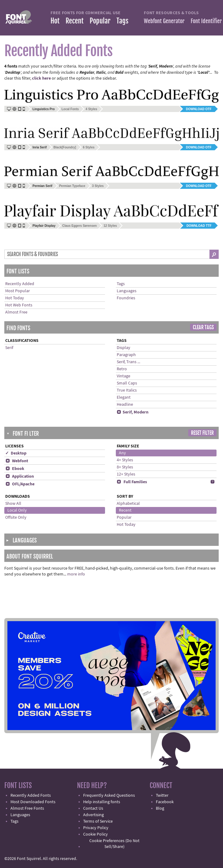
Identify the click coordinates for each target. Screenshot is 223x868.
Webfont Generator (164, 21)
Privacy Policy (96, 828)
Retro (122, 369)
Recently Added (20, 284)
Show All (13, 504)
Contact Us (93, 808)
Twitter (162, 795)
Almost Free (16, 312)
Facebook (165, 802)
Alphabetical (128, 504)
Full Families (132, 482)
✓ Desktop (16, 453)
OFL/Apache (20, 484)
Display (124, 348)
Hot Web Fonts (19, 305)
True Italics (127, 390)
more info (76, 574)
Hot (55, 21)
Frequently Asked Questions (109, 795)
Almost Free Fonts (27, 808)
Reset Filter (202, 433)
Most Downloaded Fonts (33, 802)
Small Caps (127, 383)
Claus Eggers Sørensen (79, 226)
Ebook (15, 469)
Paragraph (126, 355)
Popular (100, 21)
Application (20, 476)
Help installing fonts (102, 802)
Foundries (126, 298)
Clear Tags (203, 327)
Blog (160, 808)
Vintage (124, 376)
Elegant (124, 397)
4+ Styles (125, 460)
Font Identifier (206, 21)
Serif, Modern (133, 412)
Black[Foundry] (65, 147)
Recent (75, 21)
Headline (125, 405)
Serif (9, 348)
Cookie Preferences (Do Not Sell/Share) (114, 844)
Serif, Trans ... (128, 362)
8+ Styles (125, 467)
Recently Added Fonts (31, 795)
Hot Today (15, 298)
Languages (127, 291)
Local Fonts (70, 109)
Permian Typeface (72, 186)
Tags (122, 21)
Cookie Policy (95, 834)
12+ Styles (126, 474)
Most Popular (18, 291)
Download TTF (199, 226)
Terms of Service (98, 821)
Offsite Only (16, 517)
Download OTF (199, 109)
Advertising (93, 815)
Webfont (17, 461)
